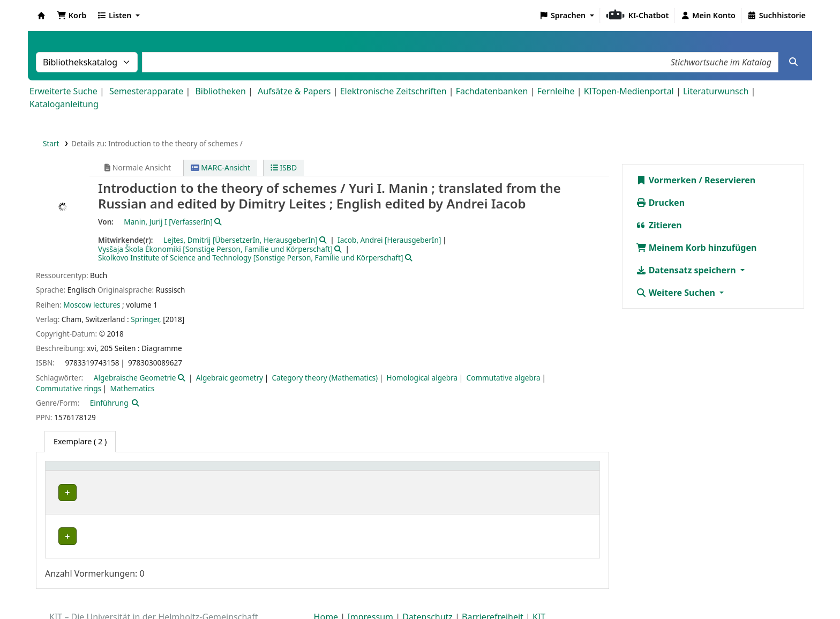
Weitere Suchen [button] (677, 293)
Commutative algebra (504, 378)
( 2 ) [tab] (80, 441)
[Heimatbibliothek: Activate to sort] (148, 472)
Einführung (109, 403)
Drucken (661, 203)
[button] (72, 16)
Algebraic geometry (230, 378)
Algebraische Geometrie (135, 378)
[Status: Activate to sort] (560, 472)
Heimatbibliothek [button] (84, 471)
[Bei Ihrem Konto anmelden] (708, 16)
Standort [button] (271, 471)
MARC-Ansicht (221, 167)
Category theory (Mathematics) (325, 378)
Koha (41, 16)
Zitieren (659, 225)
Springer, (146, 319)
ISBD (284, 167)
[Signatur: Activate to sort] (471, 472)
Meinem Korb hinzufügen (696, 248)
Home (326, 588)
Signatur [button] (443, 471)
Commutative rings (69, 388)
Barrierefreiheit (493, 588)
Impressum (370, 588)
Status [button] (537, 471)
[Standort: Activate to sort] (335, 472)
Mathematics (133, 388)
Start (51, 143)
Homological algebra (422, 378)
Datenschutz (427, 588)
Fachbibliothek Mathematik (104, 493)
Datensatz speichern (687, 270)
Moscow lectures (92, 305)
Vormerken (666, 180)
